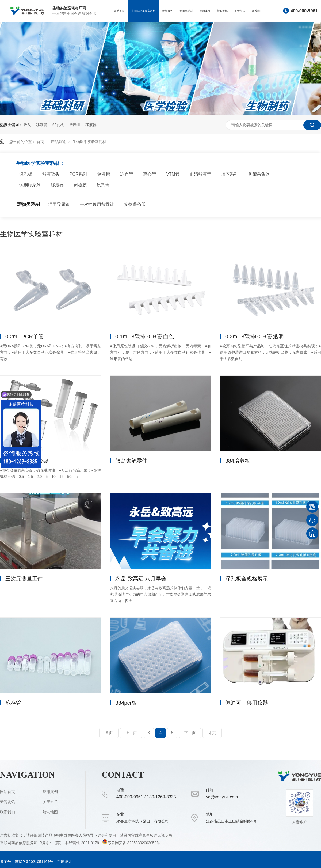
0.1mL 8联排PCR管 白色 (145, 337)
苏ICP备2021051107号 (34, 862)
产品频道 (59, 142)
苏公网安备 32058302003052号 (131, 843)
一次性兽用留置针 (97, 204)
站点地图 (50, 812)
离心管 (150, 174)
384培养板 (238, 461)
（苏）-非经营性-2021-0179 (76, 843)
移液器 (91, 125)
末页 (212, 733)
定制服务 (167, 11)
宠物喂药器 (135, 204)
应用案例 (205, 11)
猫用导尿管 (59, 204)
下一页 (190, 733)
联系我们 (257, 11)
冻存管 (127, 174)
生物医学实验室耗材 (89, 142)
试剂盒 (103, 185)
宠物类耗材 (186, 11)
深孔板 (26, 174)
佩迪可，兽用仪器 (247, 703)
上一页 (131, 733)
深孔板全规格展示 (247, 579)
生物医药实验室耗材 (143, 11)
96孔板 (58, 125)
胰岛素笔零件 (131, 461)
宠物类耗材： (31, 204)
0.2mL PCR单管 (24, 337)
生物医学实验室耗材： (40, 163)
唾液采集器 (259, 174)
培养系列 (230, 174)
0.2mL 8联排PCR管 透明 (255, 337)
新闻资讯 (222, 11)
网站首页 (119, 11)
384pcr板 (126, 703)
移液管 (42, 125)
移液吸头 (51, 174)
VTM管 (173, 174)
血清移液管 (200, 174)
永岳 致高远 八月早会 (141, 579)
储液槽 (104, 174)
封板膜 (80, 185)
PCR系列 (78, 174)
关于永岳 (240, 11)
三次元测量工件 (24, 579)
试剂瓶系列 (30, 185)
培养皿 (75, 125)
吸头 (27, 125)
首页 (41, 142)
